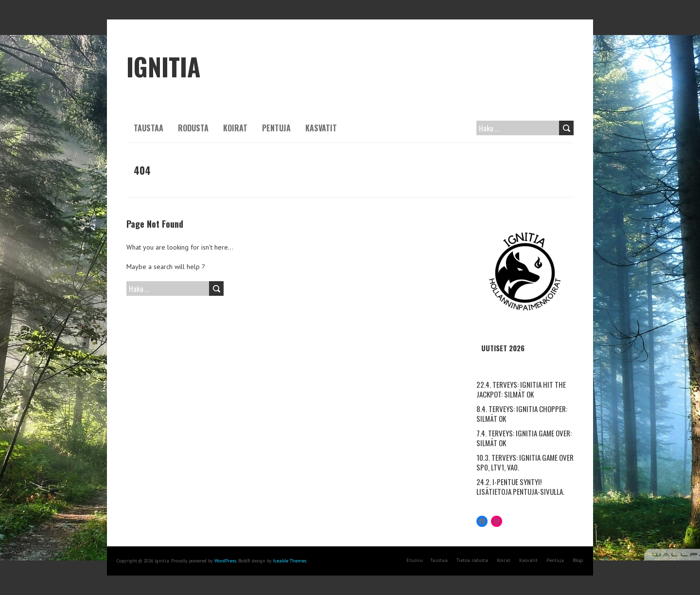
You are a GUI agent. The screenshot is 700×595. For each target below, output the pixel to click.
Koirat (235, 128)
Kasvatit (321, 128)
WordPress (225, 561)
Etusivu (415, 560)
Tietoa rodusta (472, 560)
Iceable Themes (290, 561)
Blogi (578, 560)
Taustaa (149, 128)
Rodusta (193, 128)
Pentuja (276, 128)
